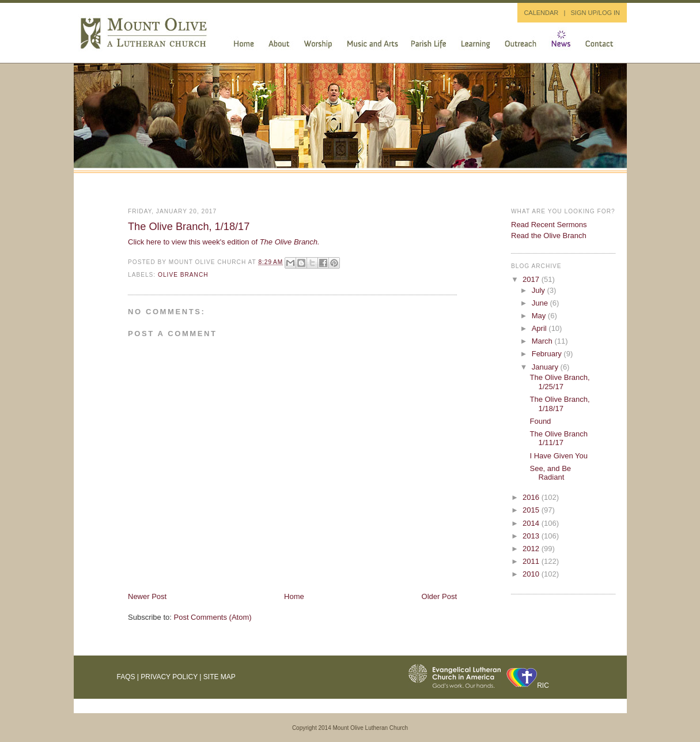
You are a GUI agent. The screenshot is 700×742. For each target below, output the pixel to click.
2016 (532, 497)
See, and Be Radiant (550, 473)
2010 (532, 574)
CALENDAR (541, 13)
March (543, 341)
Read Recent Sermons (549, 225)
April (540, 328)
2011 (532, 561)
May (540, 316)
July (540, 290)
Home (294, 596)
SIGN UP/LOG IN (595, 13)
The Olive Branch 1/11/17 (558, 438)
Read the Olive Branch (549, 236)
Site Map (220, 677)
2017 (532, 279)
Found (540, 421)
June (541, 303)
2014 (532, 523)
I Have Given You (558, 456)
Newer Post (147, 596)
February (548, 354)
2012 (532, 549)
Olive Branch (183, 275)
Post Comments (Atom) (213, 617)
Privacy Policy (169, 677)
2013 (532, 536)
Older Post (439, 596)
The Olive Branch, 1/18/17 (189, 227)
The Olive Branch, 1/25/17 (559, 382)
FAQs (126, 677)
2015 (532, 510)
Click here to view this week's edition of (224, 242)
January (546, 367)
